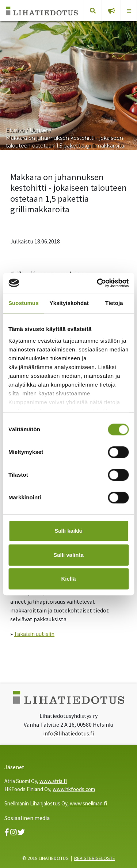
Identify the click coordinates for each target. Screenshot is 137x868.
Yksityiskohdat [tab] (69, 303)
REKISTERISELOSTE (95, 858)
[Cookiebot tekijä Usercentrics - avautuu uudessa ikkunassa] (98, 283)
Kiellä (68, 579)
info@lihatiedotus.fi (68, 733)
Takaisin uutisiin (34, 634)
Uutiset (39, 130)
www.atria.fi (53, 781)
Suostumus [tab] (24, 303)
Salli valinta (68, 555)
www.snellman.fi (88, 803)
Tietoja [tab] (114, 303)
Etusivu (15, 130)
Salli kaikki (68, 531)
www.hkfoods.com (74, 789)
